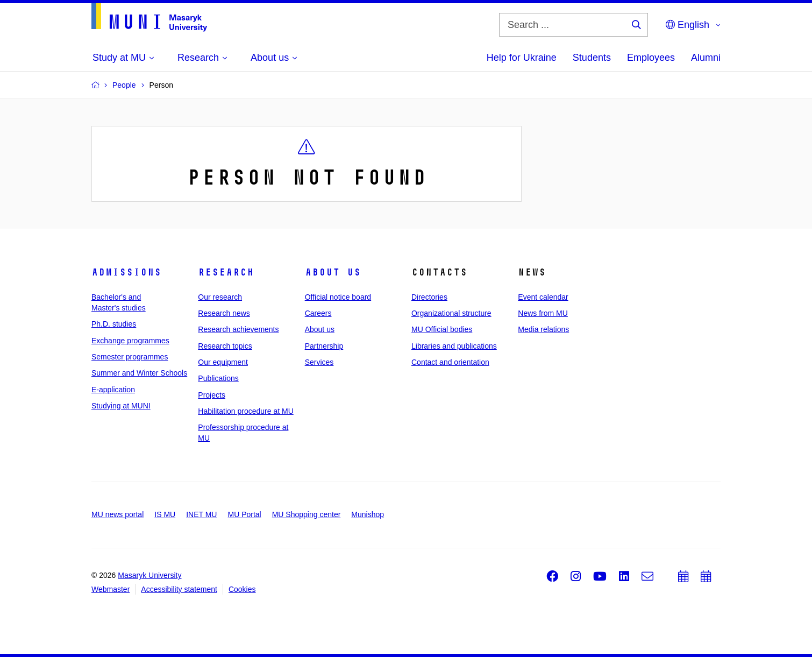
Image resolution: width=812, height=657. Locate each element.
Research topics (225, 346)
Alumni (706, 58)
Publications (218, 378)
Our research (220, 297)
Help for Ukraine (522, 58)
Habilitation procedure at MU (245, 411)
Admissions (126, 272)
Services (319, 362)
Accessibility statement (179, 589)
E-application (113, 390)
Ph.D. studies (114, 324)
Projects (212, 395)
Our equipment (223, 362)
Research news (224, 313)
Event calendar (543, 297)
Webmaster (111, 589)
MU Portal (244, 514)
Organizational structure (451, 313)
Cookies (242, 589)
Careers (318, 313)
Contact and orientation (450, 362)
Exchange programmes (130, 341)
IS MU (165, 514)
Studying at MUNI (121, 406)
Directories (429, 297)
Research (226, 272)
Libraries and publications (454, 346)
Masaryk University (149, 575)
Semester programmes (130, 357)
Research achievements (238, 329)
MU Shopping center (307, 514)
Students (592, 58)
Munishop (368, 514)
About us (333, 272)
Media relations (543, 329)
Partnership (324, 346)
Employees (651, 58)
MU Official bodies (442, 329)
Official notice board (338, 297)
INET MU (201, 514)
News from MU (543, 313)
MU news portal (117, 514)
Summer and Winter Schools (139, 373)
